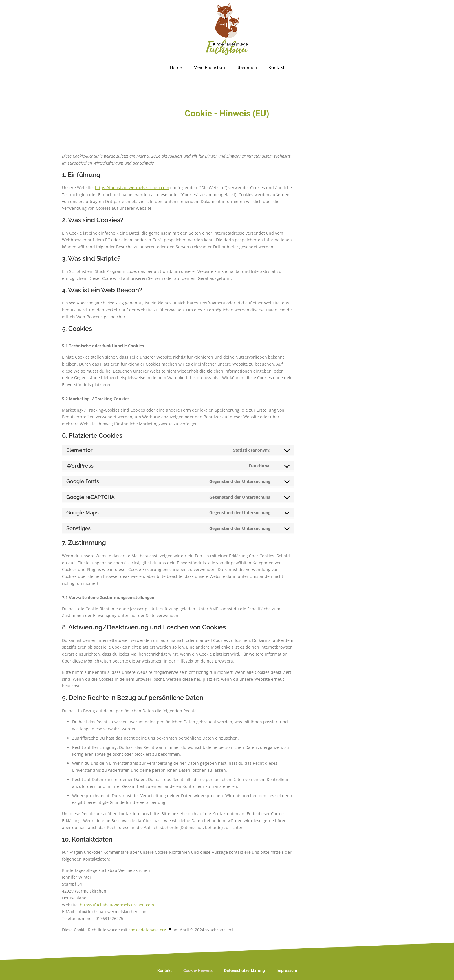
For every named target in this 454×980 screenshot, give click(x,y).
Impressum (287, 970)
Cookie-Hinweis (198, 970)
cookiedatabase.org (147, 930)
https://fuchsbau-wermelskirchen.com (132, 188)
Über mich (247, 68)
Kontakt (277, 68)
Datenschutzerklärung (245, 970)
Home (176, 68)
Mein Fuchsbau (209, 68)
